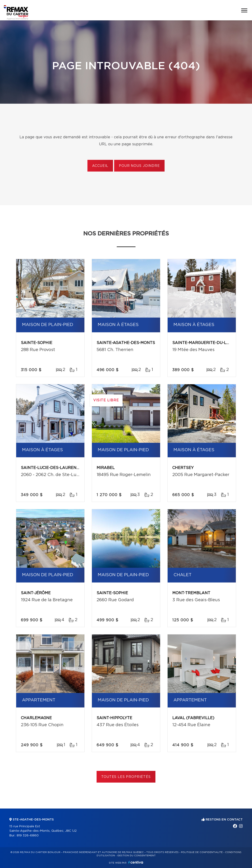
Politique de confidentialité (202, 852)
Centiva (136, 862)
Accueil (100, 166)
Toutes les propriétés (126, 777)
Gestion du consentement (136, 856)
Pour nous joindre (139, 166)
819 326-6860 (28, 836)
